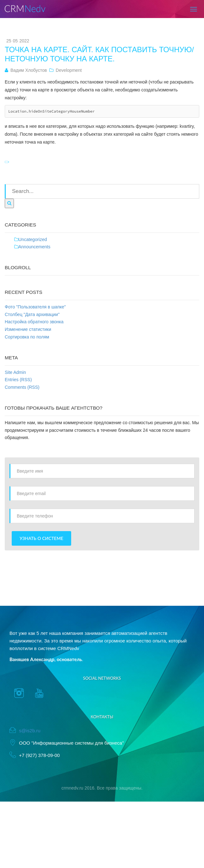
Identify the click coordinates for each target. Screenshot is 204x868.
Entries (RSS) (18, 380)
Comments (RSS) (22, 387)
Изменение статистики (28, 329)
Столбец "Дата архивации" (32, 314)
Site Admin (15, 372)
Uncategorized (33, 239)
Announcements (34, 247)
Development (69, 70)
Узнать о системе (41, 538)
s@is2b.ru (30, 731)
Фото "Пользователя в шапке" (35, 307)
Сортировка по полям (27, 337)
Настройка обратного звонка (34, 322)
